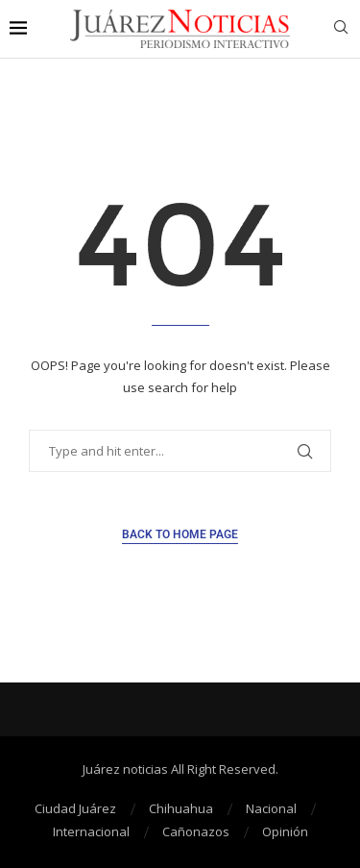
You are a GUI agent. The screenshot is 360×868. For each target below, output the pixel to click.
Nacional (271, 808)
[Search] (341, 29)
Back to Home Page (180, 534)
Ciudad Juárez (75, 808)
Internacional (91, 831)
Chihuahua (181, 808)
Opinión (285, 831)
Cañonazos (196, 831)
